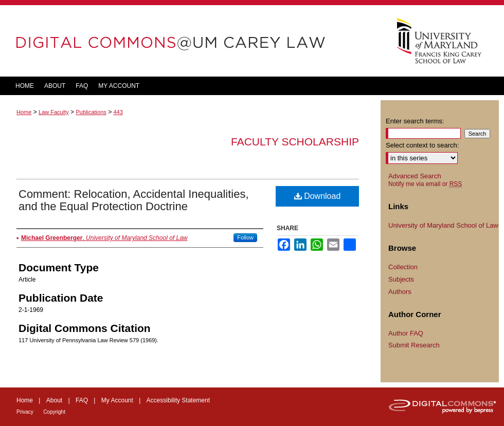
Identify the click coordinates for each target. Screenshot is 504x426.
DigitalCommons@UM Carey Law (190, 41)
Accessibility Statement (178, 400)
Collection (403, 267)
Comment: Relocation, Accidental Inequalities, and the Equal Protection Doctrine (134, 200)
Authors (400, 292)
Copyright (54, 412)
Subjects (401, 279)
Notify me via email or (425, 184)
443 (118, 112)
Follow (245, 237)
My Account (117, 400)
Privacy (25, 412)
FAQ (82, 400)
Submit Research (414, 345)
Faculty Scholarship (295, 142)
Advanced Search (415, 176)
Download (318, 196)
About (54, 400)
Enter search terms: (415, 121)
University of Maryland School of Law (443, 225)
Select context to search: (422, 145)
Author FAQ (406, 333)
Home (24, 112)
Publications (91, 112)
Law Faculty (54, 112)
